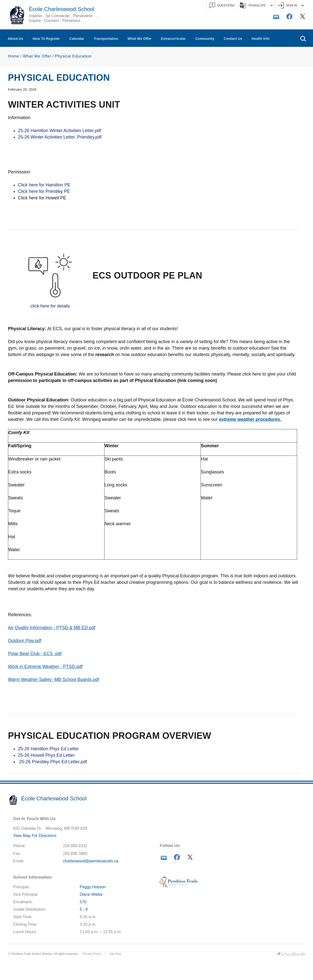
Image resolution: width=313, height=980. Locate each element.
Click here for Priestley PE (44, 191)
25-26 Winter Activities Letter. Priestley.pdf (60, 137)
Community (205, 39)
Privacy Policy (92, 954)
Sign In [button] (291, 6)
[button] (303, 38)
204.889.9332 (75, 846)
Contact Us (233, 39)
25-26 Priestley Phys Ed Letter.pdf (52, 762)
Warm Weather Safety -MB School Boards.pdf (53, 679)
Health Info (261, 39)
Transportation (106, 39)
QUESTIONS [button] (222, 6)
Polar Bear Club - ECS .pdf (35, 654)
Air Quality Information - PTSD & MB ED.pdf (52, 628)
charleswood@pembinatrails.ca (91, 861)
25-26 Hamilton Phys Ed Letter (49, 749)
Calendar (77, 39)
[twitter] (303, 16)
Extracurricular (173, 39)
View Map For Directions (35, 836)
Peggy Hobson (93, 887)
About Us (15, 39)
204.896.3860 (75, 854)
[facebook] (289, 16)
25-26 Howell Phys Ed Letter (46, 755)
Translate (256, 5)
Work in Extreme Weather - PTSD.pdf (45, 667)
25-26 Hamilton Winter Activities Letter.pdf (59, 131)
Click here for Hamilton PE (44, 185)
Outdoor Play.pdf (25, 641)
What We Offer (140, 39)
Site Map (115, 954)
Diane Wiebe (91, 894)
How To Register (46, 39)
